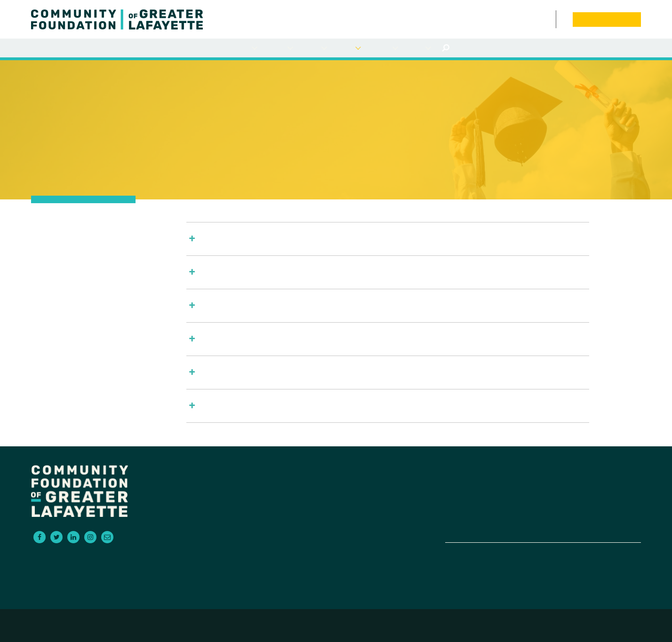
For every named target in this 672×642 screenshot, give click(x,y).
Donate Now (607, 19)
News (531, 19)
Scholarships (347, 48)
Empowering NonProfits (382, 48)
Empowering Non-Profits (491, 516)
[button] (388, 239)
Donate (595, 505)
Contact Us (551, 19)
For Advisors (313, 48)
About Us (417, 48)
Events (540, 19)
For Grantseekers (278, 48)
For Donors (244, 48)
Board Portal (562, 19)
